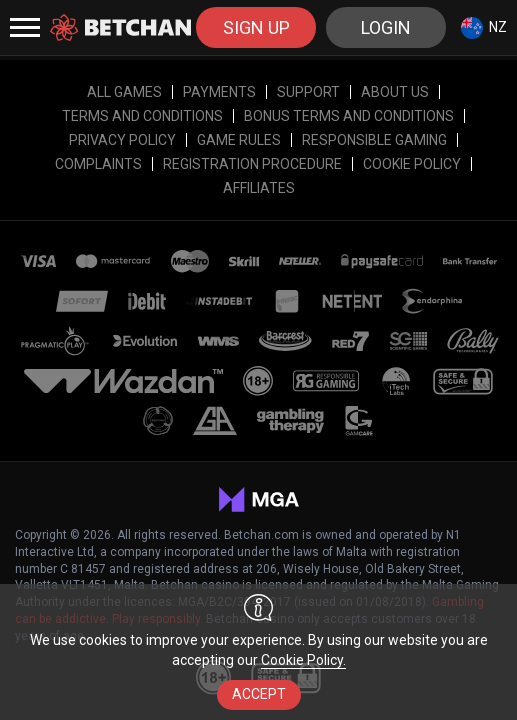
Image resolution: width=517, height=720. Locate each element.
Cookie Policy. (303, 660)
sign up (256, 27)
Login (386, 27)
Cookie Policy (412, 164)
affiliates (259, 188)
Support (308, 92)
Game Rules (239, 140)
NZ (484, 28)
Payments (219, 92)
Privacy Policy (122, 140)
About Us (395, 92)
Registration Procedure (252, 164)
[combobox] (484, 27)
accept (259, 694)
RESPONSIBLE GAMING (374, 140)
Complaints (98, 164)
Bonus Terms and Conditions (349, 116)
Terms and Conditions (142, 116)
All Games (124, 92)
